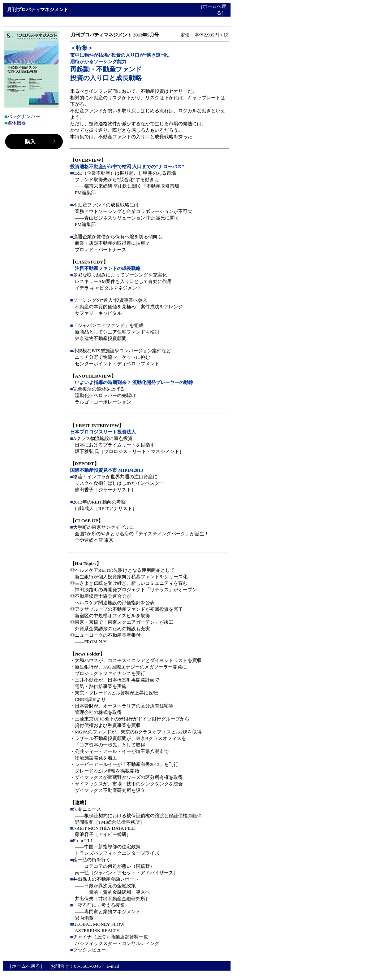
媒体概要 (17, 123)
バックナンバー (24, 116)
